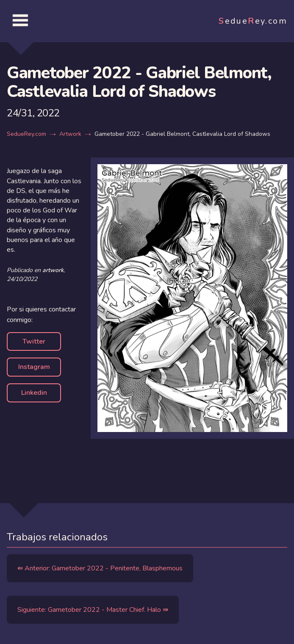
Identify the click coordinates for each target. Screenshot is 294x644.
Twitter (34, 341)
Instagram (34, 367)
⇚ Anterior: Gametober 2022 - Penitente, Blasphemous (100, 568)
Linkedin (34, 393)
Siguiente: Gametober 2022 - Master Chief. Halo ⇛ (93, 610)
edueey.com (253, 21)
